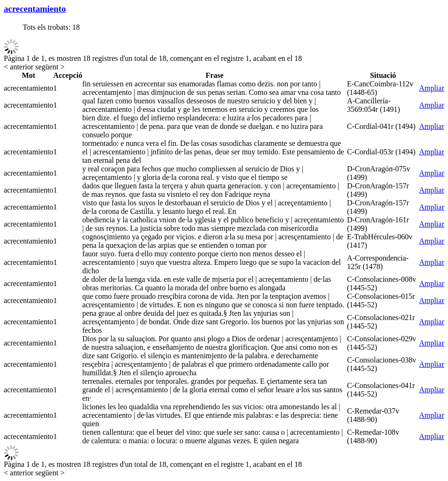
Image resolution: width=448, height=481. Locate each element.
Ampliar (432, 88)
